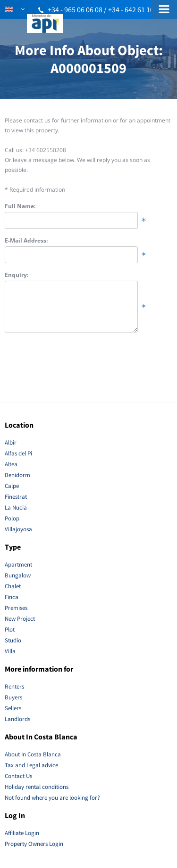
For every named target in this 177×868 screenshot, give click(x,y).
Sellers (13, 708)
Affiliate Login (22, 833)
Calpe (12, 486)
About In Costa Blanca (33, 754)
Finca (12, 597)
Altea (11, 464)
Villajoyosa (18, 529)
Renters (14, 686)
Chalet (13, 586)
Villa (10, 651)
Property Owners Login (34, 844)
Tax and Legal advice (31, 765)
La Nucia (16, 507)
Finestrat (16, 497)
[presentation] (76, 365)
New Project (20, 619)
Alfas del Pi (18, 453)
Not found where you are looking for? (52, 798)
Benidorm (17, 475)
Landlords (17, 719)
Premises (16, 608)
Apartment (18, 564)
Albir (11, 442)
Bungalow (18, 575)
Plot (10, 629)
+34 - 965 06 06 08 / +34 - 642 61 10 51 (105, 9)
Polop (12, 518)
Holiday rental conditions (37, 787)
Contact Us (18, 776)
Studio (13, 640)
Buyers (13, 697)
